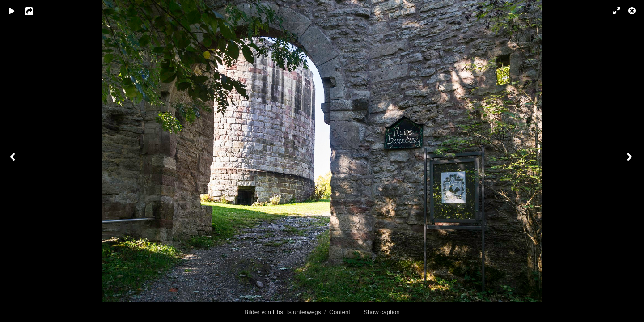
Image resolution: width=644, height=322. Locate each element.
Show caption (382, 312)
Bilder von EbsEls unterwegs (282, 312)
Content (340, 312)
